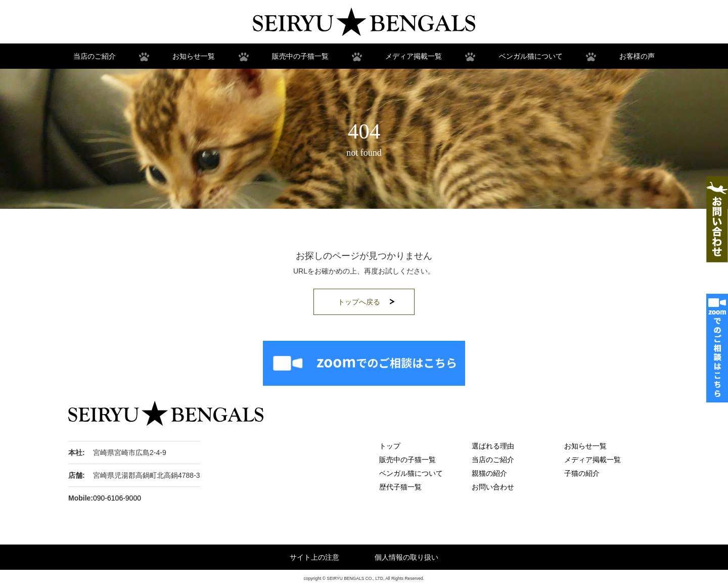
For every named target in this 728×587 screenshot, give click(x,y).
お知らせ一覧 (194, 56)
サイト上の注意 (314, 557)
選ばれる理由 (493, 446)
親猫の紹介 (489, 473)
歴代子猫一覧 (400, 487)
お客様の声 (637, 56)
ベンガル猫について (531, 56)
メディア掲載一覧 (414, 56)
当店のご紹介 (95, 56)
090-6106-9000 (117, 498)
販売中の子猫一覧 (300, 56)
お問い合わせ (493, 487)
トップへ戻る (359, 302)
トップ (390, 446)
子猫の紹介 (582, 473)
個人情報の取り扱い (406, 557)
